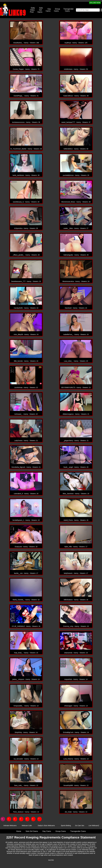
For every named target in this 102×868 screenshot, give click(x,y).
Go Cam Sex (80, 826)
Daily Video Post (32, 10)
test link (51, 860)
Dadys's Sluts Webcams (46, 826)
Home (19, 831)
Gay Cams (48, 10)
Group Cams (57, 10)
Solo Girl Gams (40, 10)
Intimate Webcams (10, 826)
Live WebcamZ (94, 826)
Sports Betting (66, 826)
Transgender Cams (68, 10)
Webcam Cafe (27, 826)
